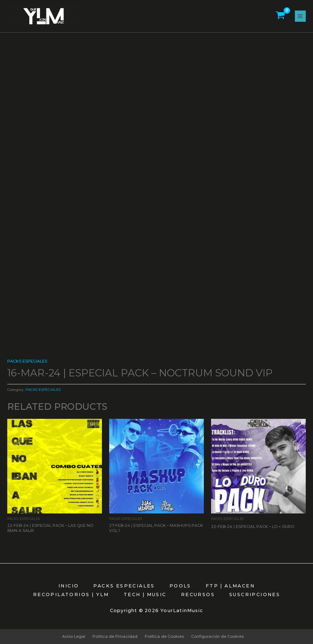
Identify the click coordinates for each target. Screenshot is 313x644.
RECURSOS (198, 595)
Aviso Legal (74, 636)
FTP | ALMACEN (230, 586)
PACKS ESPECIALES (27, 361)
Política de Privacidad (115, 636)
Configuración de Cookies (217, 636)
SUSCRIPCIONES (255, 595)
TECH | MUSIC (145, 595)
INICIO (69, 586)
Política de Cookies (164, 636)
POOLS (180, 586)
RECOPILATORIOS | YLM (71, 595)
